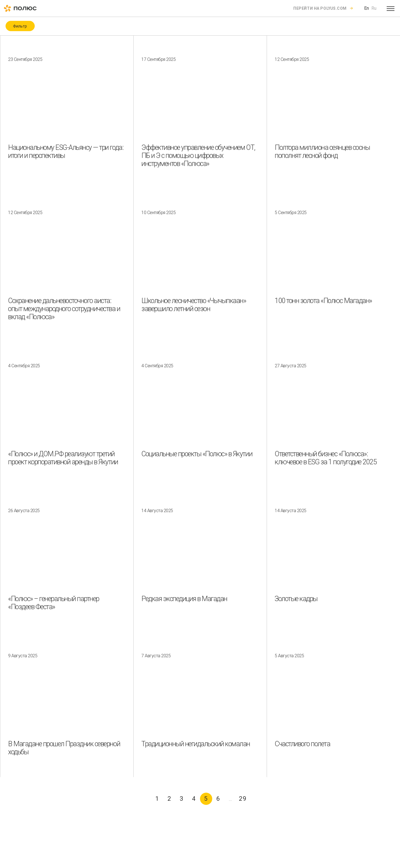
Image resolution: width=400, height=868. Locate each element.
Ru (374, 8)
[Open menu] (391, 8)
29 (243, 799)
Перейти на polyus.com (320, 8)
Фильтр (20, 26)
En (367, 8)
